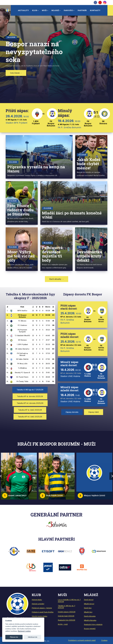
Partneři (82, 10)
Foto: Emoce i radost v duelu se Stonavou (20, 210)
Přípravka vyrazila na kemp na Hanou (36, 169)
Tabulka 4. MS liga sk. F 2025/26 (30, 390)
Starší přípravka (90, 616)
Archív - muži (63, 624)
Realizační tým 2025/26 (67, 620)
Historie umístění (38, 604)
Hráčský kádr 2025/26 (66, 616)
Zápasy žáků (94, 412)
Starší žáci (88, 608)
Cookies (104, 640)
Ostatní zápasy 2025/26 (67, 612)
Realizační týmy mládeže (93, 624)
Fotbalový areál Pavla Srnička (43, 612)
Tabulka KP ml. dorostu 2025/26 (30, 403)
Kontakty (95, 10)
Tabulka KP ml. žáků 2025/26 (30, 417)
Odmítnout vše (33, 637)
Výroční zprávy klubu (39, 616)
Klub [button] (35, 10)
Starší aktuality (57, 279)
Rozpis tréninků (90, 629)
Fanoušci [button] (68, 10)
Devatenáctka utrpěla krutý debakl (89, 256)
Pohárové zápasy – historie (42, 608)
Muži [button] (44, 10)
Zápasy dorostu (72, 412)
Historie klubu (37, 600)
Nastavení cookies (24, 631)
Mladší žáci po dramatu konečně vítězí (72, 215)
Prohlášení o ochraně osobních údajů (82, 640)
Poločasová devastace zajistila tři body (52, 254)
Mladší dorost (89, 604)
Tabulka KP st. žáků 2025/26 (30, 410)
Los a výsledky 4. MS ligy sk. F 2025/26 (69, 601)
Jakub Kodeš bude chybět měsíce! (89, 164)
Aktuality (23, 10)
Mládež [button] (55, 10)
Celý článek (16, 73)
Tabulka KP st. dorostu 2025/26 (30, 396)
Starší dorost (89, 600)
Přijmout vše (14, 637)
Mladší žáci (88, 612)
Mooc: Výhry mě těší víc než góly (21, 256)
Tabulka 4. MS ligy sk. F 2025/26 (67, 607)
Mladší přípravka (90, 620)
